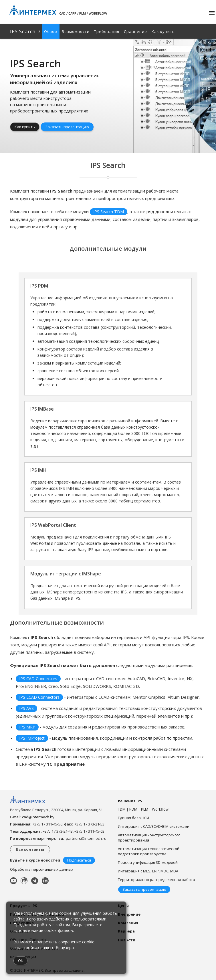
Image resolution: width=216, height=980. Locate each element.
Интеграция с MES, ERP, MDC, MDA (148, 871)
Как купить (163, 31)
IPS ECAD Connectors (39, 697)
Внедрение (129, 914)
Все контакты (30, 849)
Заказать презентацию (67, 127)
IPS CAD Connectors (38, 679)
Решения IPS (130, 801)
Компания (128, 923)
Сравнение (135, 31)
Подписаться (79, 860)
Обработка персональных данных (42, 869)
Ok (20, 961)
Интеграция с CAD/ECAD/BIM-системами (154, 826)
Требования (107, 31)
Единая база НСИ (133, 818)
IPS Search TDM (109, 212)
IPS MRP (27, 727)
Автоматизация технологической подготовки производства (149, 851)
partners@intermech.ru (86, 838)
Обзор (51, 31)
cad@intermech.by (38, 817)
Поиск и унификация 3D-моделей (148, 862)
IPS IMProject (32, 738)
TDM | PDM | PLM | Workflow (143, 809)
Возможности (76, 31)
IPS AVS (26, 708)
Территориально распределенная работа (156, 880)
